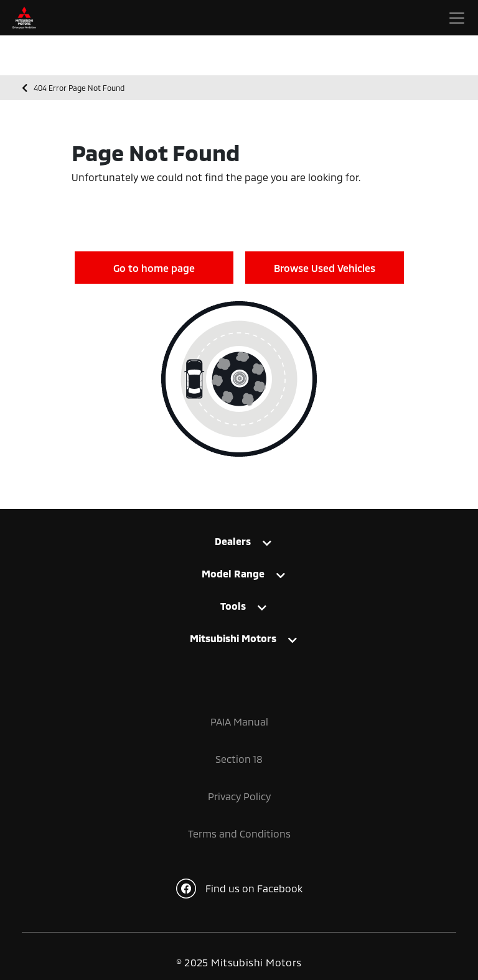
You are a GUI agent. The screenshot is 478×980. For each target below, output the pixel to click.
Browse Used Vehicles (325, 268)
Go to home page (154, 268)
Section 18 (239, 759)
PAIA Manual (239, 721)
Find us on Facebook (239, 889)
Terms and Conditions (239, 833)
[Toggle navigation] (457, 18)
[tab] (239, 547)
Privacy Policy (239, 796)
